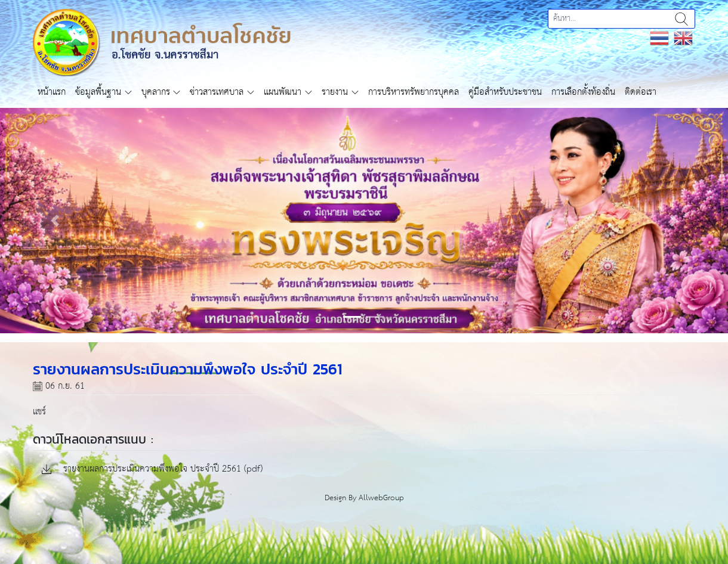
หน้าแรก (52, 92)
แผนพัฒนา (283, 92)
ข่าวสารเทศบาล (217, 92)
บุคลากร (156, 92)
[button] (55, 221)
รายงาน (335, 92)
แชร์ (39, 412)
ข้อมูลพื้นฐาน (98, 92)
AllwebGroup (381, 498)
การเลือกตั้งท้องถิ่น (583, 92)
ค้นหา (681, 19)
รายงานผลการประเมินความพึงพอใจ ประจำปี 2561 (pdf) (152, 470)
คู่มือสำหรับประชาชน (505, 92)
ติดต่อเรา (641, 92)
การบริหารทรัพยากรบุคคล (414, 92)
